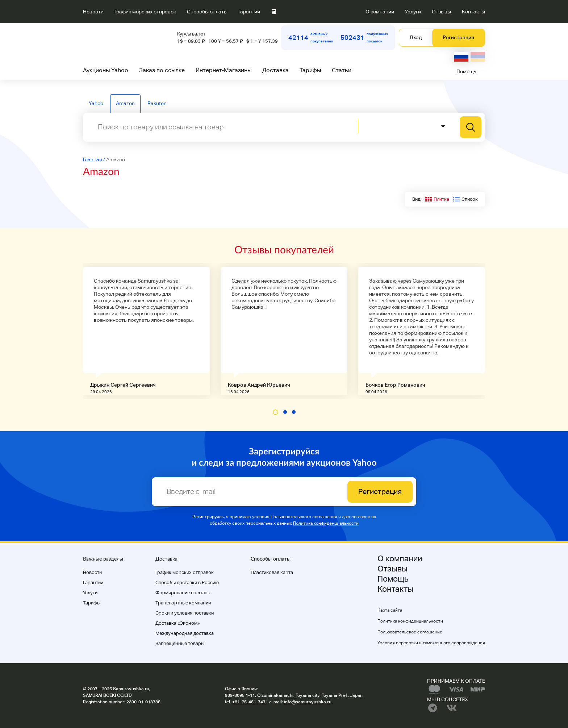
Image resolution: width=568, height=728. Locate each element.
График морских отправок (145, 12)
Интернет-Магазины (224, 70)
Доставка (275, 70)
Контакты (473, 12)
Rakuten (157, 103)
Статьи (342, 70)
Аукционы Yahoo (106, 70)
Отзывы (441, 12)
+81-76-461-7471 (250, 702)
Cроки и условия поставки (185, 613)
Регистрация (458, 37)
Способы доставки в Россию (187, 583)
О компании (380, 12)
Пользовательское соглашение (410, 632)
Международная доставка (185, 633)
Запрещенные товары (180, 643)
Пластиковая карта (272, 572)
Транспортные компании (183, 603)
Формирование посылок (183, 593)
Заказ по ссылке (162, 70)
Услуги (413, 12)
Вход (416, 37)
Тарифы (310, 70)
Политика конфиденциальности (326, 523)
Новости (93, 12)
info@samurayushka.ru (308, 702)
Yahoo (96, 103)
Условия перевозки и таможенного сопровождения (431, 643)
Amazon (125, 103)
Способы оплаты (207, 12)
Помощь (466, 71)
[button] (275, 412)
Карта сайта (390, 610)
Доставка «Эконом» (177, 623)
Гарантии (249, 12)
